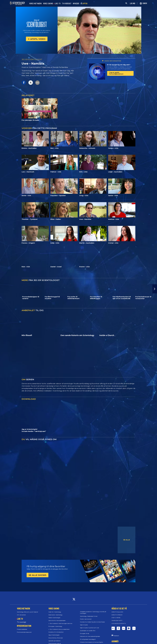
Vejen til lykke (84, 625)
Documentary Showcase (56, 638)
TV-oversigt (22, 622)
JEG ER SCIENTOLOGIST (32, 59)
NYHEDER (76, 4)
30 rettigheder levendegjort (88, 639)
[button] (155, 289)
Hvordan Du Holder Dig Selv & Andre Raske (92, 622)
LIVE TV (20, 619)
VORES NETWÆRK (35, 4)
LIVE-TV (58, 4)
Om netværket (21, 615)
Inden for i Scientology (55, 612)
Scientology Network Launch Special (27, 612)
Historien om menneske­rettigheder (90, 636)
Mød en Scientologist (54, 618)
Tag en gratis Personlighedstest (116, 73)
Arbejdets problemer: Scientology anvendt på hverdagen (93, 612)
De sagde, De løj (85, 633)
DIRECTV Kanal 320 (117, 612)
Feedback (116, 636)
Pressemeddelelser (22, 629)
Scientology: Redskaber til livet (89, 616)
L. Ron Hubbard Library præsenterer (59, 629)
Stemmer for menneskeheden (57, 621)
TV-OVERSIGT (67, 4)
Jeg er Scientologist (54, 635)
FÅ (84, 4)
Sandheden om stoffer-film (88, 631)
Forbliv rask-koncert (86, 619)
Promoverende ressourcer (24, 632)
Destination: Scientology (55, 615)
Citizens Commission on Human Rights (91, 642)
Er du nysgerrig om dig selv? (119, 65)
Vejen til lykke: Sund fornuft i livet (90, 628)
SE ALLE (127, 540)
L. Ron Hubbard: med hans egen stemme (60, 623)
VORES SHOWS (48, 4)
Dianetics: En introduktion (56, 632)
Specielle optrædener (54, 641)
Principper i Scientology (55, 626)
